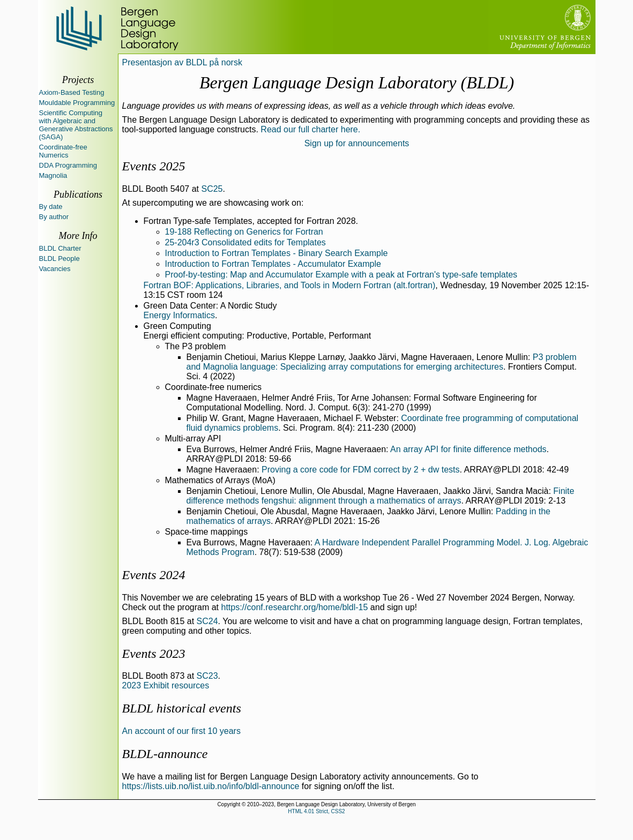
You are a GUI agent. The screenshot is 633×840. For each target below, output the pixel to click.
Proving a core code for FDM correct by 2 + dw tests (360, 470)
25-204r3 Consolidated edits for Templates (245, 242)
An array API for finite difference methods (468, 449)
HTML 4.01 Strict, (308, 811)
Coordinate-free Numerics (63, 151)
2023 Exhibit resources (166, 685)
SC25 (212, 189)
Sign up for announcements (357, 143)
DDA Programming (68, 165)
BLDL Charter (60, 248)
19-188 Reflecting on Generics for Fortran (244, 232)
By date (51, 207)
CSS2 (338, 811)
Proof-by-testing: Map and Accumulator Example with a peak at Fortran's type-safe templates (341, 275)
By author (54, 217)
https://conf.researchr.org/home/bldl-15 (294, 607)
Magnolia (53, 175)
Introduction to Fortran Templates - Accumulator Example (273, 264)
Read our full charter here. (310, 129)
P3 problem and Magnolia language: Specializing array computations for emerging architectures (382, 362)
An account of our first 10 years (181, 731)
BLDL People (59, 258)
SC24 (207, 621)
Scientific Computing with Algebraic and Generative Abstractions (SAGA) (76, 125)
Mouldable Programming (77, 103)
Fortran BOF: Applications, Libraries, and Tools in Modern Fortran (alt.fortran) (290, 285)
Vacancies (55, 269)
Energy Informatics (179, 315)
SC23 (207, 676)
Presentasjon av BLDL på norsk (182, 62)
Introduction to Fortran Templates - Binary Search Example (277, 253)
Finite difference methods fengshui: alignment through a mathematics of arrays (381, 496)
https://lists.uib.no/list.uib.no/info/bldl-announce (211, 786)
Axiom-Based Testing (72, 92)
